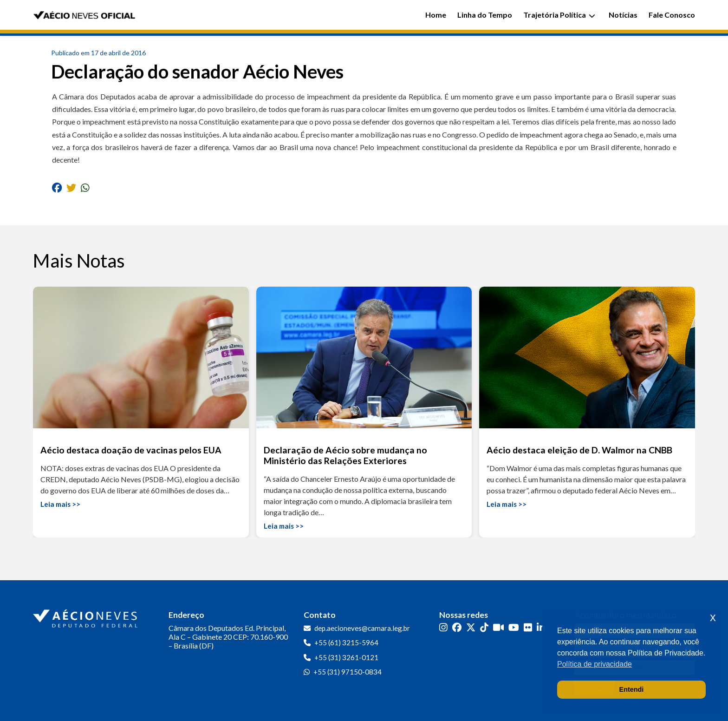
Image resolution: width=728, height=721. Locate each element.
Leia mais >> (60, 504)
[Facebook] (457, 627)
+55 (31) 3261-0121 (346, 657)
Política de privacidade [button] (595, 664)
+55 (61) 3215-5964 (346, 642)
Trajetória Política (559, 15)
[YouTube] (514, 627)
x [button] (713, 617)
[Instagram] (443, 627)
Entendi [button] (632, 689)
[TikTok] (484, 627)
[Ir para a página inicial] (86, 616)
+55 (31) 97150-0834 (348, 672)
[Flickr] (528, 627)
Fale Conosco (672, 15)
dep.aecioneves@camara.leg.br (362, 628)
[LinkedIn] (541, 627)
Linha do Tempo (485, 15)
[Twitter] (471, 627)
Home (436, 15)
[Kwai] (498, 627)
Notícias (623, 15)
